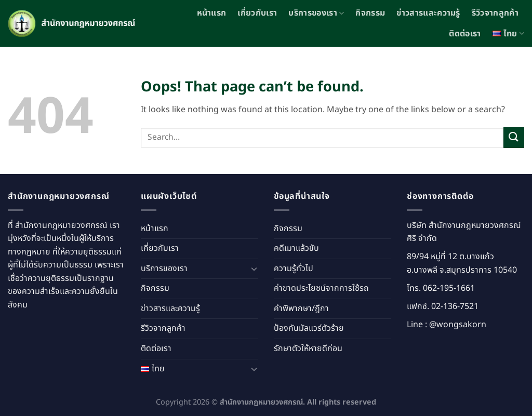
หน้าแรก (212, 13)
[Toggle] (254, 269)
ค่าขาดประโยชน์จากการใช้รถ (321, 288)
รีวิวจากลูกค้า (495, 13)
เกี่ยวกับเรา (257, 13)
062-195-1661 (449, 288)
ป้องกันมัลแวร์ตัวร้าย (309, 328)
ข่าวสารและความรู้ (428, 13)
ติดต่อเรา (465, 34)
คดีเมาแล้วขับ (296, 248)
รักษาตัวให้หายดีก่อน (308, 348)
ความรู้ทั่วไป (294, 269)
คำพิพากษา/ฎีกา (301, 308)
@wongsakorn (458, 325)
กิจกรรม (370, 13)
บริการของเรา (316, 13)
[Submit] (514, 137)
